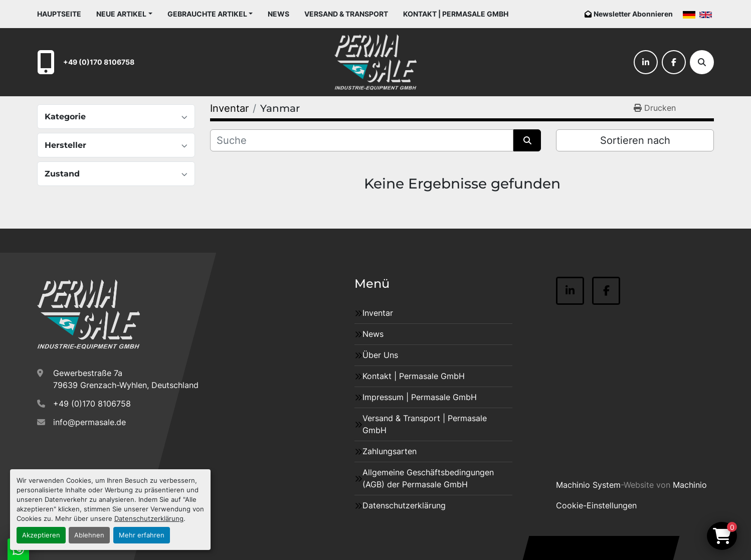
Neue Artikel (121, 14)
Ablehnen (89, 535)
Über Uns (380, 355)
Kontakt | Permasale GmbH (456, 14)
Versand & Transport (346, 14)
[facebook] (674, 62)
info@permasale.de (89, 422)
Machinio (690, 485)
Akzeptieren (41, 535)
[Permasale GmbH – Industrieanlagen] (88, 314)
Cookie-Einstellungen (596, 505)
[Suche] (702, 62)
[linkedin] (646, 62)
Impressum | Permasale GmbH (420, 397)
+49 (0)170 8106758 (99, 62)
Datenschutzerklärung (149, 519)
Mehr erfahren (142, 535)
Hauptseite (59, 14)
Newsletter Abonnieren (633, 14)
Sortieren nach (635, 140)
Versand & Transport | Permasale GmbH (425, 424)
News (278, 14)
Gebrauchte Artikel (207, 14)
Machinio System (588, 485)
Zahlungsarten (390, 451)
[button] (124, 14)
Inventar (378, 313)
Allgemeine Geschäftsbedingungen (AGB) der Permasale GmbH (428, 478)
